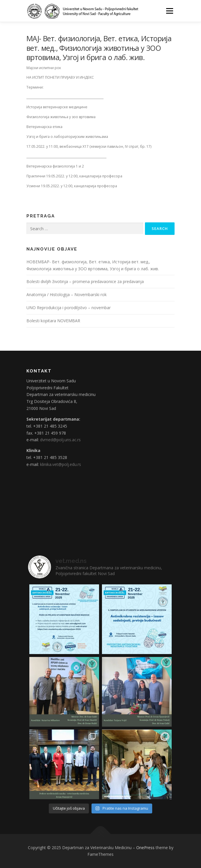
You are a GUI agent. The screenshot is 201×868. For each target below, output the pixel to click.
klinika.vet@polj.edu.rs (61, 464)
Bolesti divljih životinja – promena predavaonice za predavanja (85, 281)
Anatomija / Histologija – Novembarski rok (67, 295)
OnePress (145, 848)
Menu (169, 11)
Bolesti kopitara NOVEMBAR (53, 321)
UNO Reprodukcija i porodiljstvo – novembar (69, 308)
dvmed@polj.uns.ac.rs (60, 440)
